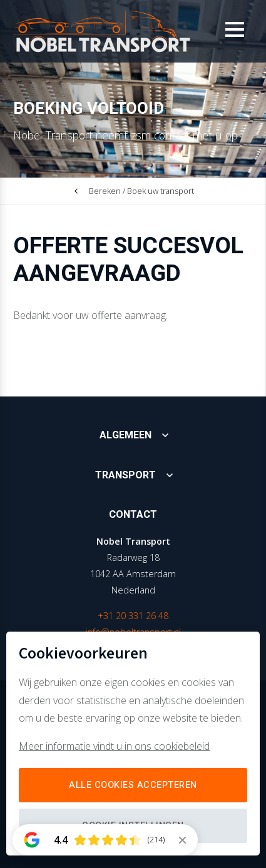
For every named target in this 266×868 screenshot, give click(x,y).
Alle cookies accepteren (133, 785)
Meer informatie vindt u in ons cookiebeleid (114, 746)
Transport (125, 475)
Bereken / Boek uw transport (141, 191)
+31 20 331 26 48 (133, 616)
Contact (133, 515)
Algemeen (125, 435)
